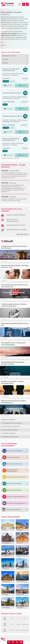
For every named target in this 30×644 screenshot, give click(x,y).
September (25, 624)
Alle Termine (8, 86)
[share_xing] (9, 642)
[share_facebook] (13, 642)
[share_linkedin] (21, 642)
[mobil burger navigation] (19, 4)
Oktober (12, 630)
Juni (25, 619)
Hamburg (6, 81)
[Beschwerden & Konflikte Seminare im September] (24, 4)
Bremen (12, 81)
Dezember (25, 630)
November (18, 630)
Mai (18, 619)
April (12, 619)
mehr (4, 45)
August (18, 624)
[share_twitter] (17, 642)
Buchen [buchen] (22, 86)
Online (5, 105)
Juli (12, 624)
